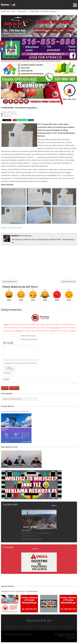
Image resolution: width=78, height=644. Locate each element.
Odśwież (8, 375)
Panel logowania (11, 628)
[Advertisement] (39, 265)
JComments (75, 385)
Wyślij (6, 381)
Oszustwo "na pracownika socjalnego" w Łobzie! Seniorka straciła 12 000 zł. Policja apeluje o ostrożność (39, 570)
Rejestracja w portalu (29, 628)
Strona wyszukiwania (65, 628)
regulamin (19, 333)
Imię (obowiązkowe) (28, 337)
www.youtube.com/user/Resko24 (32, 540)
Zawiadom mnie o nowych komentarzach (21, 365)
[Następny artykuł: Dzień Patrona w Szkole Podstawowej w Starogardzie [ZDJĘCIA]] (68, 283)
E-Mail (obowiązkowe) (29, 341)
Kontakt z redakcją (47, 628)
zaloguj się (73, 333)
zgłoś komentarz (56, 329)
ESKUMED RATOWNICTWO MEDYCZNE (65, 637)
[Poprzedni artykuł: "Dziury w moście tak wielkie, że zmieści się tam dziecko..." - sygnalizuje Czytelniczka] (10, 283)
